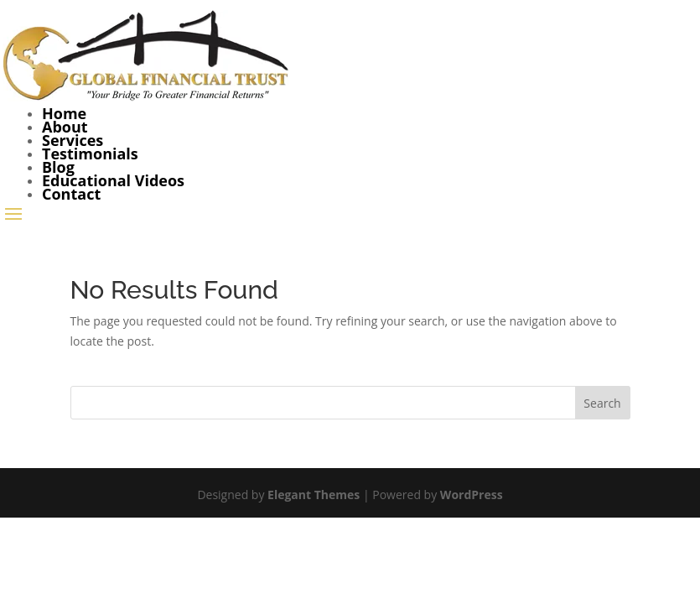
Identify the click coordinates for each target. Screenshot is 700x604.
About (65, 127)
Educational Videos (113, 180)
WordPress (472, 495)
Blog (58, 167)
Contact (71, 194)
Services (73, 140)
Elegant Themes (314, 495)
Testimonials (90, 154)
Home (64, 113)
